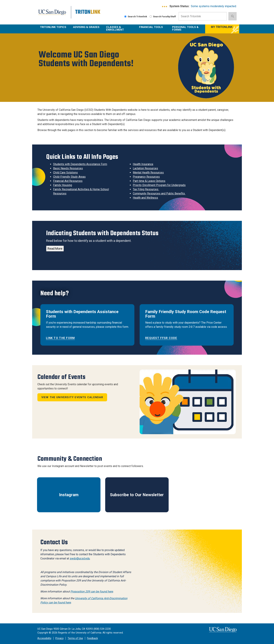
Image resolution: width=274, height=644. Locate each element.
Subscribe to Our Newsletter (137, 495)
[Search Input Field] (203, 16)
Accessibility (44, 638)
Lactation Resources (145, 168)
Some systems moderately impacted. (214, 6)
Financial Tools (151, 27)
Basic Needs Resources (68, 168)
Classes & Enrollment (115, 28)
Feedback (92, 638)
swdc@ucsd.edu (80, 558)
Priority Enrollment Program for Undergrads (159, 185)
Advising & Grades (86, 27)
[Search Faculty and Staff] (151, 17)
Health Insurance (143, 164)
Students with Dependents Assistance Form (80, 164)
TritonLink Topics (53, 27)
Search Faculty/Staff (163, 16)
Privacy (60, 638)
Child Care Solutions (65, 173)
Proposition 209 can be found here (92, 591)
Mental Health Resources (148, 173)
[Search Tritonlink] (125, 17)
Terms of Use (75, 638)
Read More (55, 249)
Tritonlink (88, 14)
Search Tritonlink (136, 16)
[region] (137, 68)
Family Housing (63, 185)
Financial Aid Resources (68, 181)
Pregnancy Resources (146, 177)
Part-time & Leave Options (149, 181)
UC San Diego (54, 14)
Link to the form (60, 338)
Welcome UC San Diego (85, 60)
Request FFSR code (161, 338)
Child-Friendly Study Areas (69, 177)
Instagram (69, 495)
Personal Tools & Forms (185, 28)
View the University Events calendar (72, 397)
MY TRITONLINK (222, 27)
